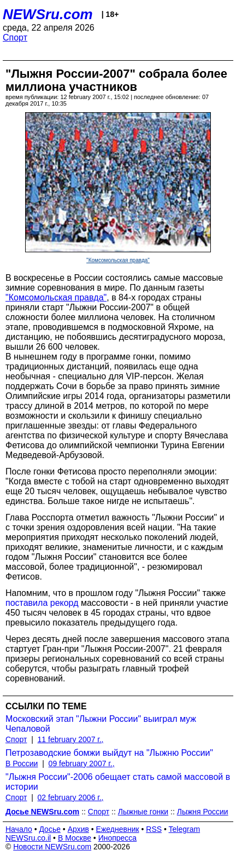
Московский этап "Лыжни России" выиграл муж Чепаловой (101, 724)
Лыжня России (203, 812)
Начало (19, 829)
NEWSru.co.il (28, 838)
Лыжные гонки (143, 812)
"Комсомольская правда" (118, 260)
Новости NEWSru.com (52, 847)
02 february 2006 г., (71, 797)
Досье (50, 829)
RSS (154, 829)
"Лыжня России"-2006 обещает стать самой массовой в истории (118, 782)
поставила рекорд (42, 603)
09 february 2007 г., (82, 763)
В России (22, 763)
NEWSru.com (48, 14)
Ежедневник (118, 829)
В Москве (75, 838)
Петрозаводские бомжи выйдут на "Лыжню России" (109, 753)
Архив (78, 829)
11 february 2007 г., (71, 739)
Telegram (185, 829)
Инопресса (118, 838)
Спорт (15, 37)
